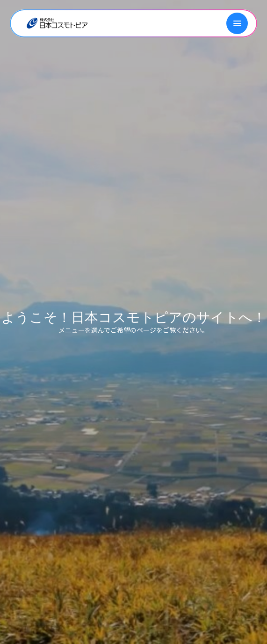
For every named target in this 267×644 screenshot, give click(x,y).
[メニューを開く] (237, 23)
